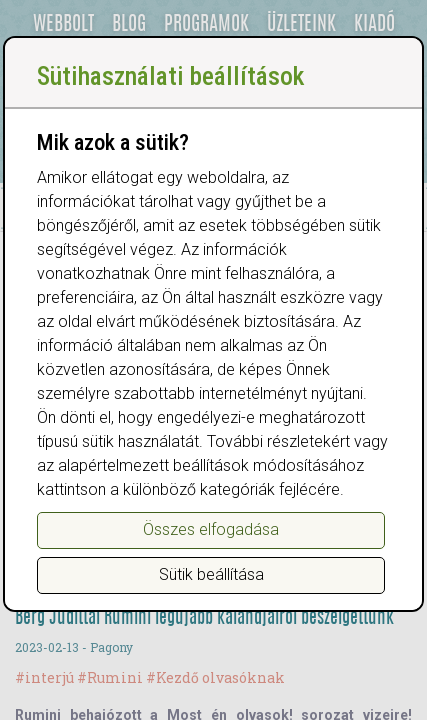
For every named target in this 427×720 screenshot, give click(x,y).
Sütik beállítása (211, 574)
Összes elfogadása (211, 529)
